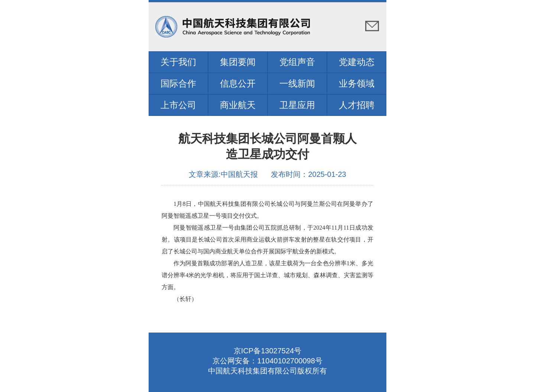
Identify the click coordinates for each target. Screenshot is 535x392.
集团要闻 (238, 62)
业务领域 (357, 83)
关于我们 (178, 62)
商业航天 (238, 105)
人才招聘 (357, 105)
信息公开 (238, 83)
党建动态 (357, 62)
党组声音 (297, 62)
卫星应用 (297, 105)
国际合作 (178, 83)
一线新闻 (297, 83)
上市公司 (178, 105)
